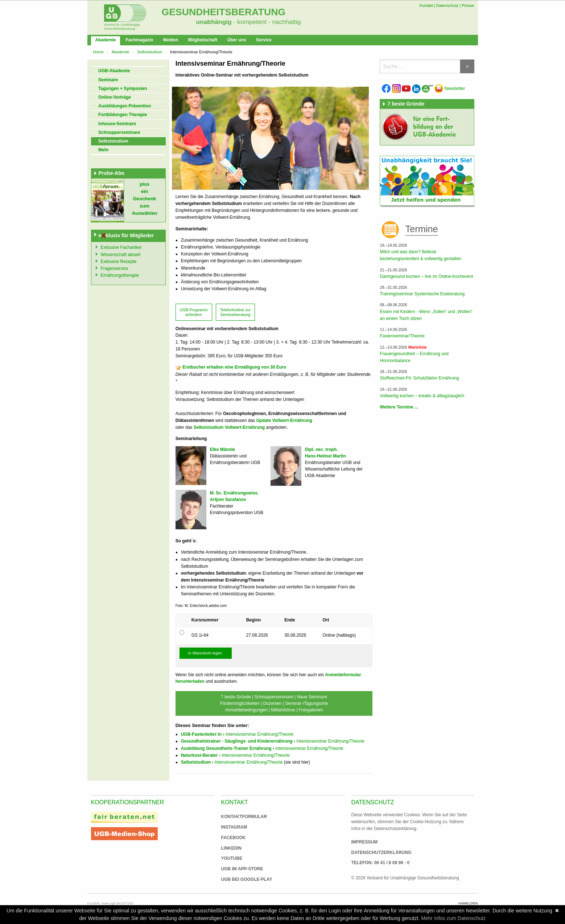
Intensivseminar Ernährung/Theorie (259, 734)
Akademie (106, 40)
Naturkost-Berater (199, 755)
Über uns (237, 40)
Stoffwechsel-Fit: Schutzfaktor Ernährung (419, 378)
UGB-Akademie (114, 71)
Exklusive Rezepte (119, 262)
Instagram (234, 827)
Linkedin (232, 848)
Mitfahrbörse (283, 710)
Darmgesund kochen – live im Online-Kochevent (426, 276)
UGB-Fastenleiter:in (201, 734)
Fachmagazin (140, 40)
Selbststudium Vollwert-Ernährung (229, 427)
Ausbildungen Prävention (125, 106)
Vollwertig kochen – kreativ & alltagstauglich (422, 396)
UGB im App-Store (239, 869)
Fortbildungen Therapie (123, 115)
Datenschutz (447, 5)
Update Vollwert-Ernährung (284, 420)
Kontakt (426, 5)
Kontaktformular (244, 817)
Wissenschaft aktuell (121, 255)
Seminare (108, 80)
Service (264, 40)
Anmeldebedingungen (246, 710)
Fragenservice (115, 268)
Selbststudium (150, 52)
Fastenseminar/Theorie (402, 336)
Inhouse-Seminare (117, 124)
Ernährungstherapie (120, 275)
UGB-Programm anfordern (193, 312)
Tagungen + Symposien (123, 89)
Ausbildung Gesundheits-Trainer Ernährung (226, 748)
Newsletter (450, 89)
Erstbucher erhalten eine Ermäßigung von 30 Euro (234, 367)
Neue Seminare (312, 697)
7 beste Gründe (236, 697)
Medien (171, 40)
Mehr (104, 150)
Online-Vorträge (115, 97)
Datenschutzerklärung (382, 853)
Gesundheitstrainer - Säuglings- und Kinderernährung (237, 741)
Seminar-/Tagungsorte (306, 703)
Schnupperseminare (119, 132)
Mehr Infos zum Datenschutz (453, 918)
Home (98, 52)
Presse (468, 5)
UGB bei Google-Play (239, 879)
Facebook (234, 838)
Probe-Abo (112, 173)
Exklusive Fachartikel (121, 247)
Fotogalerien (311, 710)
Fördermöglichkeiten (240, 703)
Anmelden (468, 903)
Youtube (232, 858)
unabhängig (214, 22)
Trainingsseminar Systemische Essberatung (422, 294)
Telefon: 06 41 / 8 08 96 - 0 (381, 863)
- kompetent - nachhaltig (266, 22)
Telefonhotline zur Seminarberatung (235, 312)
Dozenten (272, 703)
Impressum (365, 842)
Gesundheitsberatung (224, 12)
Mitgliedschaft (203, 40)
